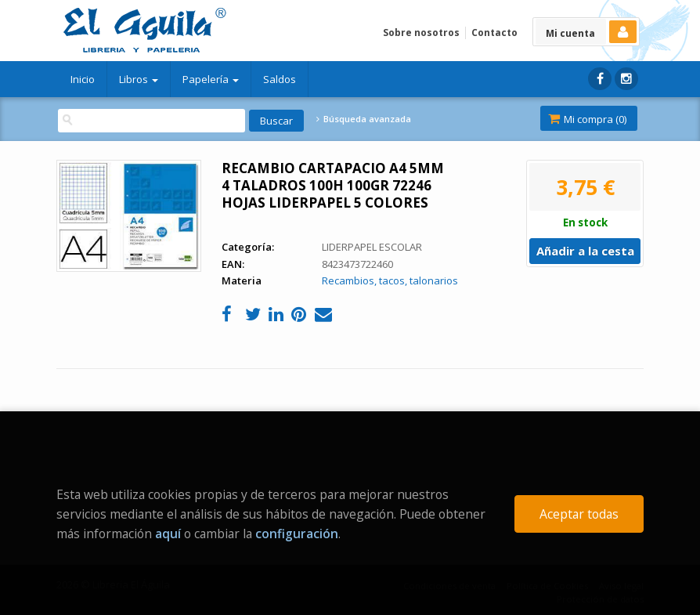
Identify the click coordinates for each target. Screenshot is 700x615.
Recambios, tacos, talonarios (390, 280)
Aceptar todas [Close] (579, 514)
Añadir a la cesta (585, 251)
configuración (297, 534)
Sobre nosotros (421, 33)
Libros (139, 79)
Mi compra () (587, 119)
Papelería (211, 79)
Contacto (494, 33)
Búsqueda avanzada (363, 119)
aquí (168, 534)
